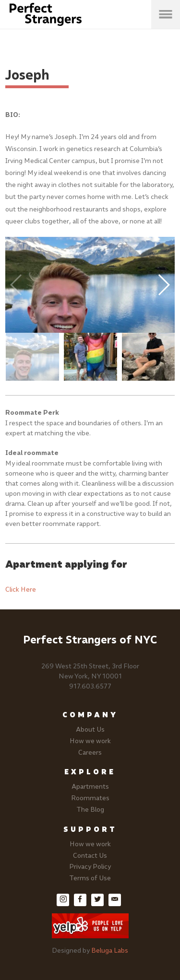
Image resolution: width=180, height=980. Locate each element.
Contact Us (90, 856)
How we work (90, 741)
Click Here (21, 589)
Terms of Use (90, 878)
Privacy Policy (90, 867)
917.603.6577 (90, 686)
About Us (90, 729)
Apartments (90, 787)
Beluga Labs (110, 951)
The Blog (90, 810)
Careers (90, 752)
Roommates (90, 798)
